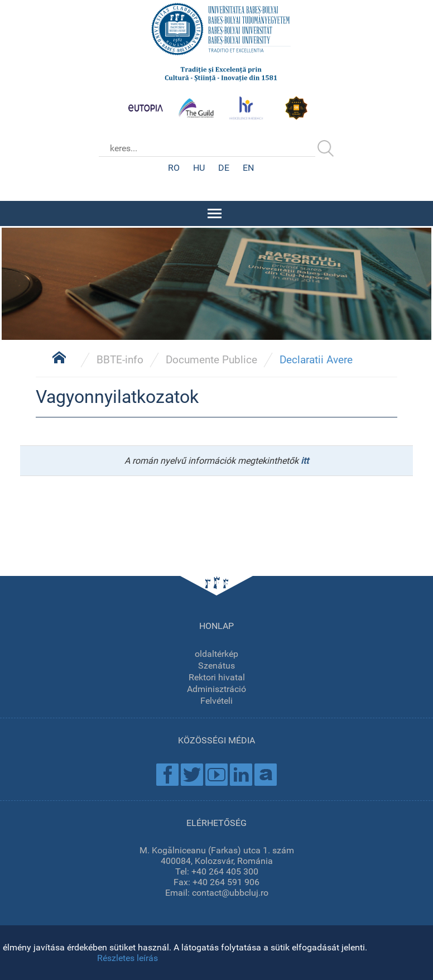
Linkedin (241, 775)
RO (174, 168)
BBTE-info (120, 360)
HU (199, 168)
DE (224, 168)
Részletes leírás (128, 958)
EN (248, 168)
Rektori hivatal (217, 677)
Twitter (192, 775)
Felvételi (216, 701)
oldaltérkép (216, 654)
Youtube (216, 775)
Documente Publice (211, 360)
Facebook (167, 775)
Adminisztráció (216, 689)
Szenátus (216, 666)
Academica (266, 775)
